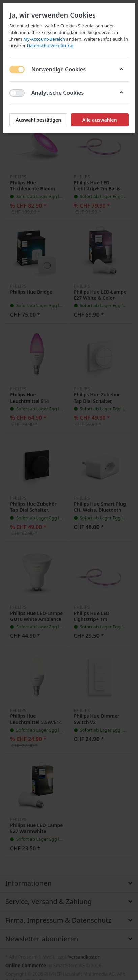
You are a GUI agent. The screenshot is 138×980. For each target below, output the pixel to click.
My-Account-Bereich (44, 39)
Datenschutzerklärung (50, 46)
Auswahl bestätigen (38, 120)
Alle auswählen (100, 120)
